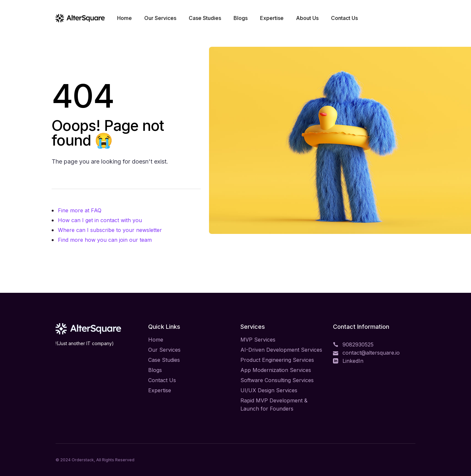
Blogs (155, 370)
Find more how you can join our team (105, 240)
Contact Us (162, 380)
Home (156, 340)
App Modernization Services (276, 370)
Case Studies (164, 360)
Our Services (164, 350)
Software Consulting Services (277, 380)
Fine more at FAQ (80, 210)
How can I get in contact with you (100, 220)
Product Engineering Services (277, 360)
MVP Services (258, 340)
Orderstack (83, 460)
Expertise (160, 390)
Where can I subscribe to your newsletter (110, 230)
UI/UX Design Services (269, 390)
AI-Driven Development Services (281, 350)
